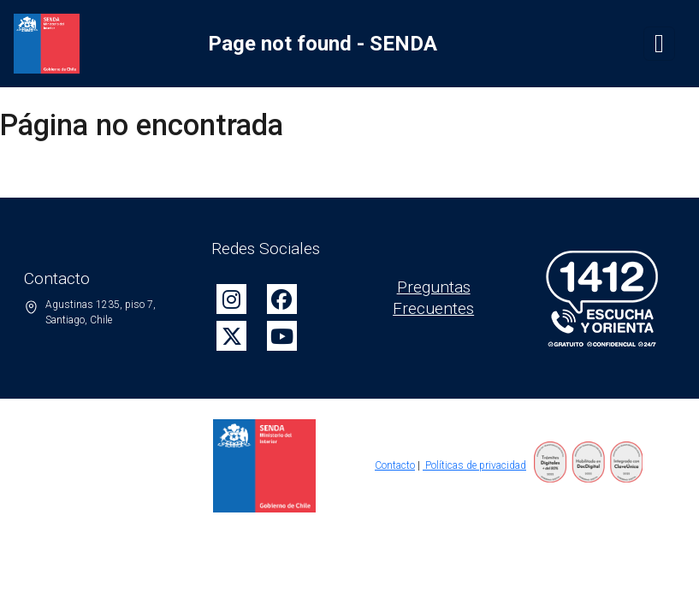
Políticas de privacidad (474, 465)
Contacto (395, 465)
